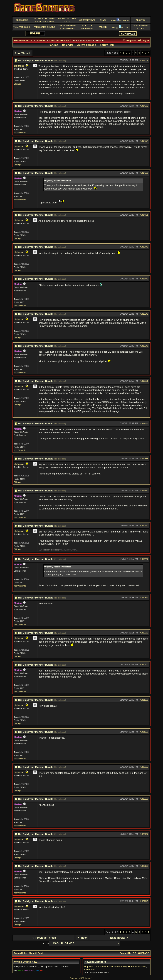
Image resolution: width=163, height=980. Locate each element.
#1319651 (144, 381)
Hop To (46, 943)
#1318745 (144, 247)
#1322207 (144, 767)
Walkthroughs (22, 27)
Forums (41, 40)
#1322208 (144, 799)
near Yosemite (20, 133)
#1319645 (144, 314)
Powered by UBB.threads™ (81, 978)
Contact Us (125, 953)
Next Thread (120, 938)
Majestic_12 (90, 967)
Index (82, 938)
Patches (103, 27)
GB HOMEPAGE (23, 40)
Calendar (68, 45)
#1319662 (144, 526)
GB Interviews (87, 20)
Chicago (17, 84)
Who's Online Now (26, 962)
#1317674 (144, 141)
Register (129, 40)
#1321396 (144, 732)
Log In (143, 40)
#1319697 (144, 559)
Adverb (102, 967)
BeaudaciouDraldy (117, 967)
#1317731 (144, 215)
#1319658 (144, 459)
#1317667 (144, 60)
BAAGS (103, 20)
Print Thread (22, 53)
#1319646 (144, 346)
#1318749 (144, 279)
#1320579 (144, 633)
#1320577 (144, 598)
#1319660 (144, 491)
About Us (140, 20)
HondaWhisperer (137, 967)
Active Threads (87, 45)
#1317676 (144, 173)
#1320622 (144, 665)
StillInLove (89, 970)
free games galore (44, 27)
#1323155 (144, 866)
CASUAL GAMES (59, 40)
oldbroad (19, 66)
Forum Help (107, 45)
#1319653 (144, 423)
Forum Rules (20, 953)
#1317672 (144, 106)
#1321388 (144, 700)
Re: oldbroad (60, 60)
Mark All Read (36, 953)
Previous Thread (44, 938)
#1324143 (144, 901)
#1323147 (144, 834)
